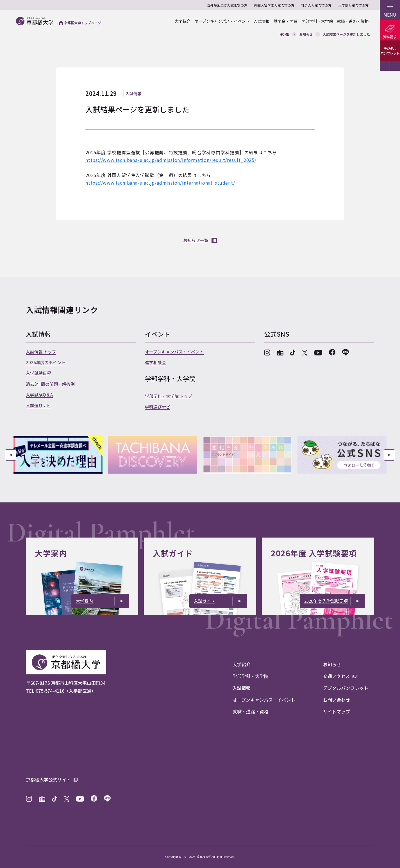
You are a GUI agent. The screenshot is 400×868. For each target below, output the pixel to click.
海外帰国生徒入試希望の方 (227, 5)
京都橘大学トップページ (80, 23)
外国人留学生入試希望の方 (274, 5)
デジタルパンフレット (390, 51)
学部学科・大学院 (317, 21)
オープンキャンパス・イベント (222, 21)
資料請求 (390, 37)
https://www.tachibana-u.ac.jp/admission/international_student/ (160, 183)
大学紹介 (183, 21)
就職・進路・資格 (353, 21)
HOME (284, 34)
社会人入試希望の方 (316, 5)
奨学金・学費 (285, 21)
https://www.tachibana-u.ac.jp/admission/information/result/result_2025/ (171, 160)
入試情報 (262, 21)
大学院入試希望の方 (353, 5)
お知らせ (306, 34)
